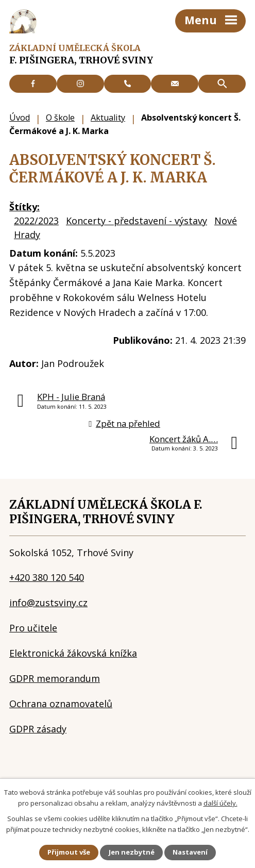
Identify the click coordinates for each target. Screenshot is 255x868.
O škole (60, 118)
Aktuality (108, 118)
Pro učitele (33, 628)
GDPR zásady (38, 729)
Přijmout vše (69, 852)
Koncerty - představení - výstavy (137, 221)
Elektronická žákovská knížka (73, 653)
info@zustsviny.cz (48, 603)
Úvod (20, 118)
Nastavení (190, 852)
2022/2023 (36, 221)
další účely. (220, 803)
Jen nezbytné (132, 852)
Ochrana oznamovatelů (61, 704)
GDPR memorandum (55, 678)
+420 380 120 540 (47, 577)
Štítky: (24, 207)
